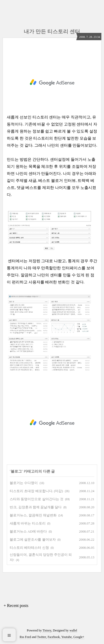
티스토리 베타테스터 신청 (29, 548)
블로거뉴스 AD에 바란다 (28, 531)
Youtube (67, 637)
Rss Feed (25, 637)
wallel (73, 630)
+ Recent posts (16, 606)
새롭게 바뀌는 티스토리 (28, 523)
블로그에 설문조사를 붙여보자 (33, 539)
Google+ (79, 637)
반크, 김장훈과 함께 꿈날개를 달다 (36, 507)
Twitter (42, 637)
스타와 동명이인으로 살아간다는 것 (37, 499)
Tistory (47, 630)
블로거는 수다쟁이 (24, 483)
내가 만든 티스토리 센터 (52, 31)
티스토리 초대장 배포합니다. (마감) (36, 491)
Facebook (54, 637)
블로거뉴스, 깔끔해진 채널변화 (33, 515)
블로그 (16, 471)
